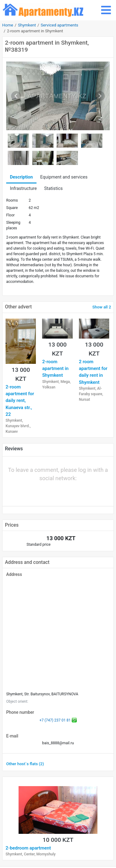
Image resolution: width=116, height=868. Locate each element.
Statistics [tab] (54, 189)
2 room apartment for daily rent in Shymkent (93, 372)
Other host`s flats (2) (25, 764)
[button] (37, 492)
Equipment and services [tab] (64, 177)
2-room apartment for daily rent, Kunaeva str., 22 (20, 401)
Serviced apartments (59, 25)
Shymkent (27, 25)
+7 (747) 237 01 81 (55, 720)
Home (8, 25)
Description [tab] (21, 177)
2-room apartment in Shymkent (55, 369)
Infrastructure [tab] (23, 189)
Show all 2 (102, 307)
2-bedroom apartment (28, 848)
